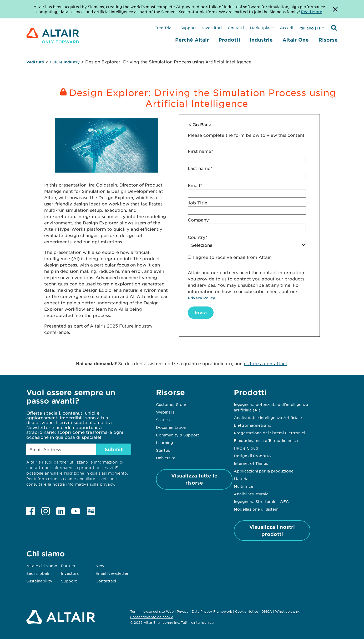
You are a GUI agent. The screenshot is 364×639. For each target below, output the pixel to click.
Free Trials (164, 28)
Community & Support (178, 435)
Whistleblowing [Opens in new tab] (288, 611)
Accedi (287, 28)
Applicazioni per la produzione (264, 471)
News (101, 566)
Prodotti (229, 40)
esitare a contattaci (265, 363)
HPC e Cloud (246, 448)
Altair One (296, 40)
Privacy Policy (201, 298)
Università (166, 458)
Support (188, 28)
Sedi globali (38, 573)
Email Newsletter (112, 573)
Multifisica (243, 486)
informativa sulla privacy (90, 484)
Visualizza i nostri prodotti (272, 530)
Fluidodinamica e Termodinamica (266, 440)
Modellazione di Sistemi (257, 509)
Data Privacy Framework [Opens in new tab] (212, 611)
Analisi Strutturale (251, 494)
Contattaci (106, 581)
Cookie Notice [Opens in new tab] (247, 611)
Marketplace (262, 28)
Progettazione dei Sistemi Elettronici (269, 433)
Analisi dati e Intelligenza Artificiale (268, 417)
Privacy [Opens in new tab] (183, 611)
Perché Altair (192, 40)
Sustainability (39, 581)
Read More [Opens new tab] (312, 12)
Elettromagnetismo (253, 425)
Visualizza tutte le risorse (194, 479)
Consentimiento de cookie (152, 617)
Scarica (163, 420)
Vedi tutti (35, 62)
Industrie (261, 40)
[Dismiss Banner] (335, 9)
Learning (165, 442)
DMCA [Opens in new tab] (267, 611)
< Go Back (200, 124)
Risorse (328, 40)
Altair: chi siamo (42, 566)
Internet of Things (251, 463)
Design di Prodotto (252, 456)
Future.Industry (65, 62)
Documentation (171, 427)
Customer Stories (173, 404)
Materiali (242, 479)
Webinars (165, 412)
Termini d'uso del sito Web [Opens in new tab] (152, 611)
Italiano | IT (310, 28)
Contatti (236, 28)
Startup (163, 450)
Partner (68, 566)
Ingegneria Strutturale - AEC (261, 501)
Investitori (212, 28)
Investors (70, 573)
